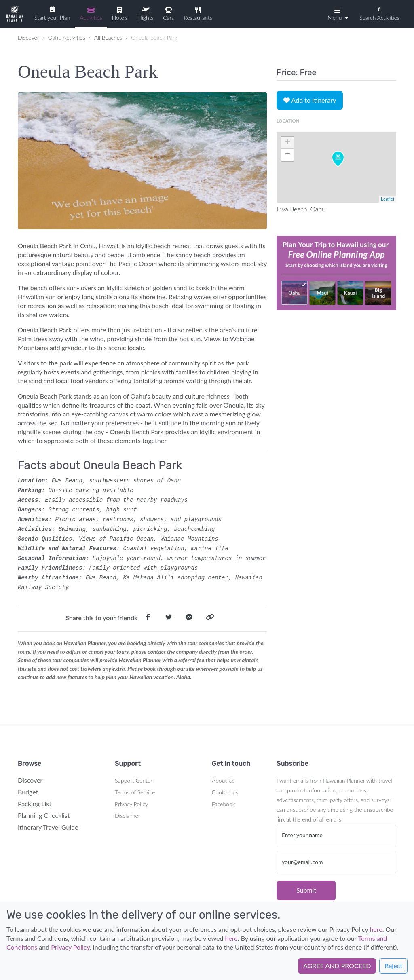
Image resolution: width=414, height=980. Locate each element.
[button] (337, 13)
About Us (223, 780)
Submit (306, 890)
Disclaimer (128, 816)
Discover (29, 37)
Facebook (223, 804)
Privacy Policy (131, 804)
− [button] (288, 155)
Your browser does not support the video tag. (336, 273)
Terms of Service (135, 792)
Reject (393, 966)
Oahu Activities (67, 37)
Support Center (134, 780)
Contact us (225, 792)
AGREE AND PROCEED (337, 966)
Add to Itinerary (310, 100)
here (376, 929)
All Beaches (108, 37)
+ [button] (288, 143)
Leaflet (388, 199)
